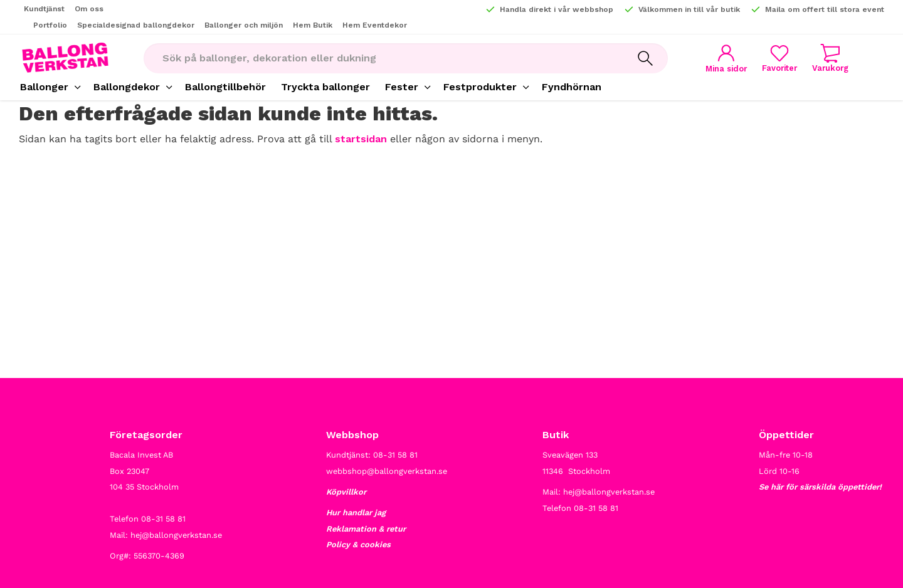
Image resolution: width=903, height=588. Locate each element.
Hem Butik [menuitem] (313, 25)
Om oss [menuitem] (89, 9)
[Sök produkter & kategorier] (383, 58)
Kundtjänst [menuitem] (44, 9)
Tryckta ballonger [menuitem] (325, 87)
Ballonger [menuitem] (44, 87)
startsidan (361, 139)
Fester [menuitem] (402, 87)
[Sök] (645, 58)
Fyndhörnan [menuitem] (572, 87)
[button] (779, 58)
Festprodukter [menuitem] (480, 87)
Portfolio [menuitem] (50, 25)
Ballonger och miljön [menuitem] (244, 25)
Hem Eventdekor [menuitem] (375, 25)
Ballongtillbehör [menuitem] (225, 87)
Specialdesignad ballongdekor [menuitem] (136, 25)
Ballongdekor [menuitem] (127, 87)
